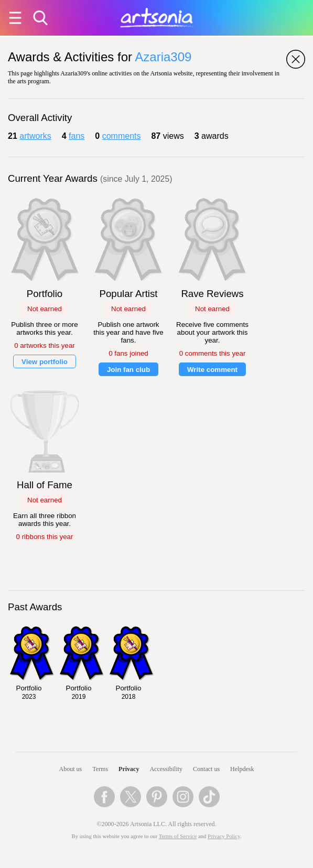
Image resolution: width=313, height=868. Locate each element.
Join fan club (128, 370)
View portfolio (45, 362)
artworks (35, 136)
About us (71, 769)
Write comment (212, 370)
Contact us (206, 769)
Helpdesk (242, 769)
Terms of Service (178, 836)
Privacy (129, 769)
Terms (100, 769)
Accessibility (166, 769)
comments (122, 136)
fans (77, 136)
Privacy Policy (224, 836)
